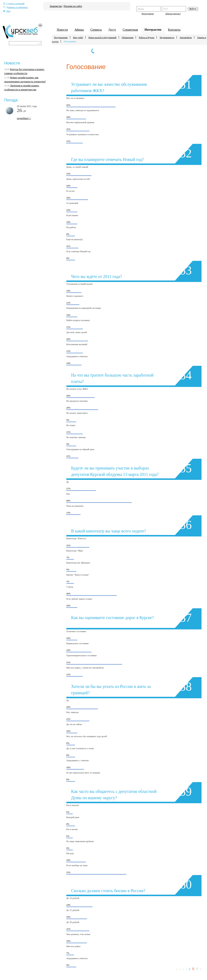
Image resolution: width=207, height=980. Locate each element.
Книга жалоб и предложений (102, 37)
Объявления (127, 37)
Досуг (112, 30)
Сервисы (96, 30)
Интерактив (153, 30)
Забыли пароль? (173, 14)
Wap (7, 11)
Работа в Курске (146, 37)
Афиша (79, 30)
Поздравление (61, 37)
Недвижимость (167, 37)
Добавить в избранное (16, 7)
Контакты (174, 30)
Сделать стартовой (14, 3)
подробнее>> (24, 118)
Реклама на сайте (73, 6)
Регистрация (148, 14)
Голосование (70, 41)
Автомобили (186, 37)
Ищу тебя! (78, 37)
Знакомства (56, 6)
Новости (62, 30)
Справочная (130, 30)
